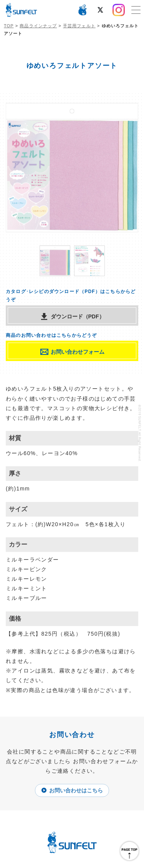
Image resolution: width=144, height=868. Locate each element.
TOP (9, 26)
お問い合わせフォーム (78, 352)
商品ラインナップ (38, 26)
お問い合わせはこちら (76, 790)
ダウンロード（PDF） (78, 316)
